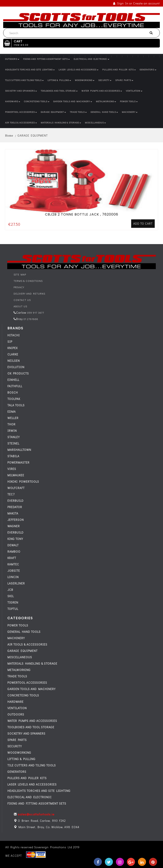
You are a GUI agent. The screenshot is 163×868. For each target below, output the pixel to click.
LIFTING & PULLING (59, 80)
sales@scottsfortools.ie (36, 814)
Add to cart (143, 208)
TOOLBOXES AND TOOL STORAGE (59, 91)
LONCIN (13, 577)
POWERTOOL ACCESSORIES (21, 112)
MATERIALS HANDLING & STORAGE (61, 123)
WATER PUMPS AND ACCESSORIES (102, 91)
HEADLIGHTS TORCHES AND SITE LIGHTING (30, 70)
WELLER (13, 418)
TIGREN (13, 602)
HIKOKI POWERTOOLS (23, 482)
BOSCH (13, 392)
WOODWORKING (85, 80)
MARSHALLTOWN (19, 450)
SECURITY (105, 80)
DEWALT (13, 545)
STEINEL (13, 443)
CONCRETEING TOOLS (37, 101)
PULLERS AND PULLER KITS (119, 70)
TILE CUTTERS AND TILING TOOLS (24, 80)
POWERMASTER (18, 462)
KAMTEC (13, 564)
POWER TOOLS (129, 101)
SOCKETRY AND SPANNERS (21, 91)
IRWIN (12, 431)
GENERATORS (148, 70)
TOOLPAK (14, 399)
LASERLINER (16, 583)
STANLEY (14, 437)
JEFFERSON (16, 520)
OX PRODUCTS (18, 373)
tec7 (11, 494)
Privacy (19, 287)
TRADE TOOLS (78, 112)
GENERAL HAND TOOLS (104, 112)
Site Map (20, 274)
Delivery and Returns (29, 294)
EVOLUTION (16, 367)
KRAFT (12, 558)
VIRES (12, 469)
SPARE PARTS (124, 80)
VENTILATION (134, 91)
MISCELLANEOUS (95, 123)
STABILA (13, 456)
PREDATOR (15, 507)
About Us (20, 306)
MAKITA (13, 513)
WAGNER (14, 526)
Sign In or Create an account (136, 3)
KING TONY (15, 539)
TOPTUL (13, 609)
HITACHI (14, 335)
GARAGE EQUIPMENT (53, 112)
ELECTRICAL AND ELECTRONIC (91, 59)
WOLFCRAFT (16, 488)
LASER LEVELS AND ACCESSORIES (79, 70)
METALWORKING (106, 101)
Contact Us (22, 300)
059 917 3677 (35, 313)
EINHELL (13, 380)
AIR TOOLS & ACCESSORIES (21, 123)
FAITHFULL (15, 386)
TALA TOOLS (16, 405)
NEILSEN (14, 361)
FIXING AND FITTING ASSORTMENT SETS (46, 59)
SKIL (11, 596)
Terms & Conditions (28, 281)
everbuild (15, 501)
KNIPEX (13, 348)
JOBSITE (14, 571)
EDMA (12, 412)
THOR (11, 424)
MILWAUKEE (16, 475)
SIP (10, 342)
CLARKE (13, 354)
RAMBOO (14, 551)
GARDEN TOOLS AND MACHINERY (73, 101)
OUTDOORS (12, 59)
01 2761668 (30, 319)
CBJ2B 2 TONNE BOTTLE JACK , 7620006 (82, 199)
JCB (10, 590)
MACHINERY (130, 112)
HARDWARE (13, 101)
